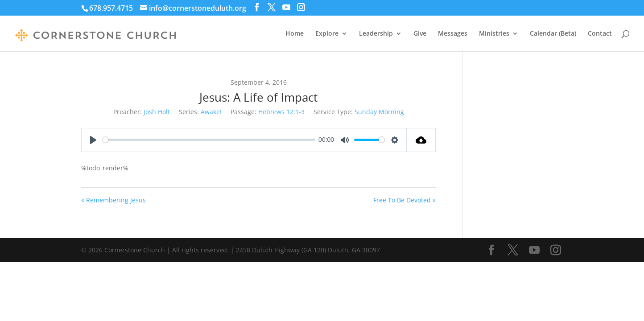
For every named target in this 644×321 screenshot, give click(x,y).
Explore (327, 34)
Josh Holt (157, 112)
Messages (453, 34)
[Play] (93, 140)
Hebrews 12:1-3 (281, 112)
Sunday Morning (379, 112)
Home (295, 34)
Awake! (211, 112)
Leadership (376, 34)
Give (420, 34)
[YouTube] (286, 7)
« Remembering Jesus (114, 200)
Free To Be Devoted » (405, 200)
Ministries (494, 34)
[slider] (209, 140)
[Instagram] (301, 7)
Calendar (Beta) (553, 34)
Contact (600, 34)
